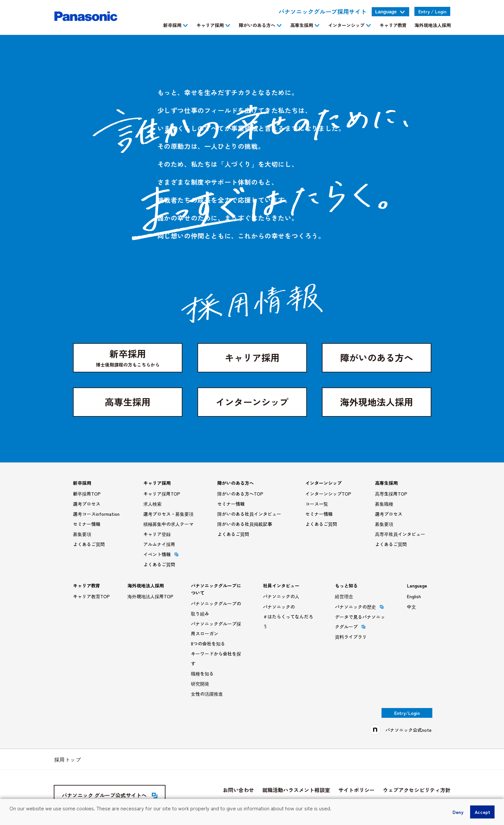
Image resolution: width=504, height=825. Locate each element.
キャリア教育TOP (91, 596)
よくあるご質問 (89, 544)
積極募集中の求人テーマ (168, 524)
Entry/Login (407, 713)
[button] (10, 817)
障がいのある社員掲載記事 (245, 524)
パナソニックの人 (281, 596)
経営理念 (344, 596)
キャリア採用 (252, 357)
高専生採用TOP (391, 494)
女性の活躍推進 (207, 694)
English (414, 596)
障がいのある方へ (377, 357)
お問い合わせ (238, 790)
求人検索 (152, 504)
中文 (411, 607)
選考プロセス (87, 504)
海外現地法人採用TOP (150, 596)
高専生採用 (128, 402)
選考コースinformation (96, 514)
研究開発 (200, 684)
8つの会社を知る (208, 644)
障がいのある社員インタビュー (249, 514)
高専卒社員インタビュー (400, 534)
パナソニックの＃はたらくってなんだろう (288, 616)
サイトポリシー (356, 790)
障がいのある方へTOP (240, 494)
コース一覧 (317, 504)
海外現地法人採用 (377, 402)
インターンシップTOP (328, 494)
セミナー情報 (87, 524)
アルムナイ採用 (159, 544)
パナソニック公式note (408, 730)
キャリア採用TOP (162, 494)
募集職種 (384, 504)
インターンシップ (252, 402)
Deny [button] (458, 812)
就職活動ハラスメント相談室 (296, 790)
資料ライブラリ (351, 637)
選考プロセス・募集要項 (168, 514)
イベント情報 (161, 554)
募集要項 (82, 534)
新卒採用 (128, 357)
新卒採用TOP (87, 494)
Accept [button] (482, 812)
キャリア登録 (157, 534)
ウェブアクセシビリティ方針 (417, 790)
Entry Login (432, 11)
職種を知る (202, 673)
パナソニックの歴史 (359, 607)
